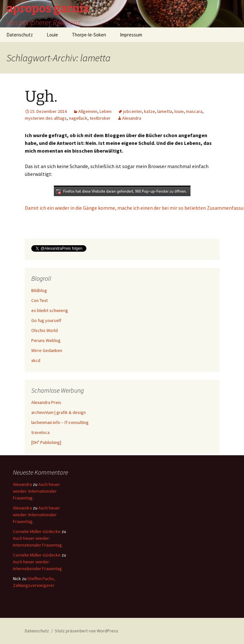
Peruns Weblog (46, 340)
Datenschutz (20, 35)
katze (150, 111)
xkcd (36, 360)
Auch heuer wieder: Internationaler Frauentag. (36, 491)
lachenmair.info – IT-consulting (60, 422)
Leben (106, 111)
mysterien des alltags (46, 118)
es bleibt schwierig (50, 310)
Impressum (131, 35)
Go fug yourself (46, 320)
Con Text (39, 300)
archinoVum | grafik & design (59, 412)
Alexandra (132, 118)
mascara (194, 111)
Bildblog (39, 290)
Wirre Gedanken (47, 350)
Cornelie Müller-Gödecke (37, 531)
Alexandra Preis (46, 402)
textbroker (100, 118)
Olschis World (44, 330)
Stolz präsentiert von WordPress (87, 631)
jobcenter (132, 111)
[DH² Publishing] (46, 442)
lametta (165, 111)
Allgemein (88, 111)
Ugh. (41, 96)
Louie (52, 35)
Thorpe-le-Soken (89, 35)
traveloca (40, 432)
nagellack (78, 118)
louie (179, 111)
